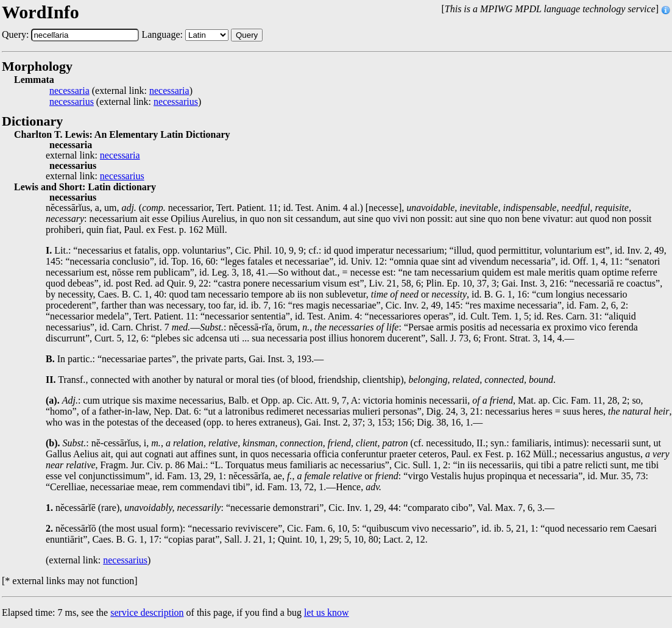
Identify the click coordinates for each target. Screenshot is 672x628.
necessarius (72, 102)
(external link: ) (121, 91)
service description (147, 612)
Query (247, 35)
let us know (327, 612)
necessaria (69, 91)
